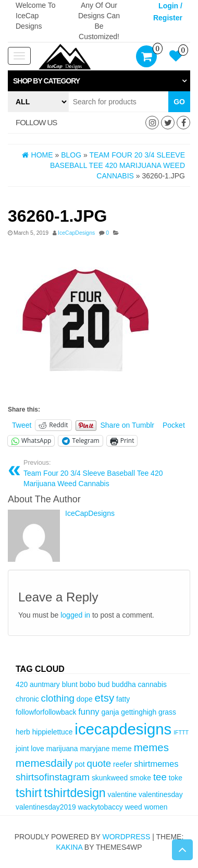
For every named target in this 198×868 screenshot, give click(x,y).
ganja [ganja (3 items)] (110, 712)
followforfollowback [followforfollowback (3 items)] (46, 712)
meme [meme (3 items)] (122, 749)
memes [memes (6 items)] (151, 747)
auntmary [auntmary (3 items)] (45, 684)
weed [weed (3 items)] (134, 807)
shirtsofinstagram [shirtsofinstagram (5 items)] (53, 777)
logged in (75, 615)
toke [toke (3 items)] (176, 778)
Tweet (22, 425)
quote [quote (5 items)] (99, 763)
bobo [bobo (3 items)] (88, 684)
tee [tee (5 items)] (160, 777)
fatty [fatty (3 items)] (123, 699)
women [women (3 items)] (156, 807)
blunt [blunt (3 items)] (70, 684)
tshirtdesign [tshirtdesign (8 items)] (75, 793)
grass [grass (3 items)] (167, 712)
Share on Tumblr (128, 425)
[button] (99, 81)
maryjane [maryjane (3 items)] (95, 749)
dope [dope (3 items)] (85, 699)
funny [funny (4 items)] (89, 712)
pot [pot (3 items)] (79, 764)
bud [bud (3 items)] (103, 684)
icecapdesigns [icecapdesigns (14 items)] (123, 729)
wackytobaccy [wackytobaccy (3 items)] (100, 807)
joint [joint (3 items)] (22, 749)
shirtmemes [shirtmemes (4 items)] (156, 764)
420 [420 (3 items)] (22, 684)
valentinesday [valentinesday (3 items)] (161, 794)
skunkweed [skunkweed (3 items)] (110, 778)
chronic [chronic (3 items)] (27, 699)
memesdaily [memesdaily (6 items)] (44, 763)
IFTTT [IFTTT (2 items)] (181, 732)
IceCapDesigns (76, 233)
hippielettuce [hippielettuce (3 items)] (53, 732)
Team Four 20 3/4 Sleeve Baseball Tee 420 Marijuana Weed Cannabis (103, 473)
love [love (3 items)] (37, 749)
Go (179, 102)
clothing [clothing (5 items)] (58, 698)
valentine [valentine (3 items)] (122, 794)
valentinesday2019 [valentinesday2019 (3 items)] (46, 807)
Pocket (174, 425)
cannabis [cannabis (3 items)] (152, 684)
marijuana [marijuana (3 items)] (62, 749)
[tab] (99, 81)
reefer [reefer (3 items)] (122, 764)
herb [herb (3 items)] (23, 732)
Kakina (69, 847)
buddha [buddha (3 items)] (123, 684)
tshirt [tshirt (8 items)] (29, 793)
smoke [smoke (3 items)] (140, 778)
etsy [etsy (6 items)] (105, 698)
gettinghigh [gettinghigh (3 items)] (139, 712)
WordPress (126, 837)
